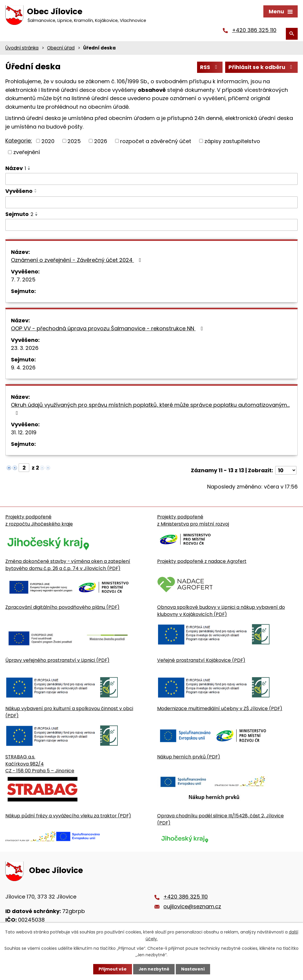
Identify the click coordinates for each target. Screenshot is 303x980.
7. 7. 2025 (23, 280)
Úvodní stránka (22, 48)
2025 (74, 142)
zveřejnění (27, 153)
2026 (101, 142)
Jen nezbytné (154, 969)
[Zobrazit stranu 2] (24, 469)
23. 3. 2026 (25, 349)
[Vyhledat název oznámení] (151, 180)
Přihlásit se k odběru (262, 68)
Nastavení (193, 969)
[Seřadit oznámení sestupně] (29, 170)
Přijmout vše (112, 969)
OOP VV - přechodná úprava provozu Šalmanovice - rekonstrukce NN (108, 329)
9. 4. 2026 (23, 368)
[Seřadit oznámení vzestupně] (29, 167)
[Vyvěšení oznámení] (151, 203)
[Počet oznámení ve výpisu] (286, 471)
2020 (48, 142)
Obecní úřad (61, 48)
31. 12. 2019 (24, 433)
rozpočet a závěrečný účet (156, 142)
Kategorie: (19, 141)
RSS (210, 68)
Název (16, 169)
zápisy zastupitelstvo (232, 142)
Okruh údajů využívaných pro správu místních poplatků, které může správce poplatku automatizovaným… (150, 409)
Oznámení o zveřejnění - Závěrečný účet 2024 (77, 261)
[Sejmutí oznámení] (151, 225)
